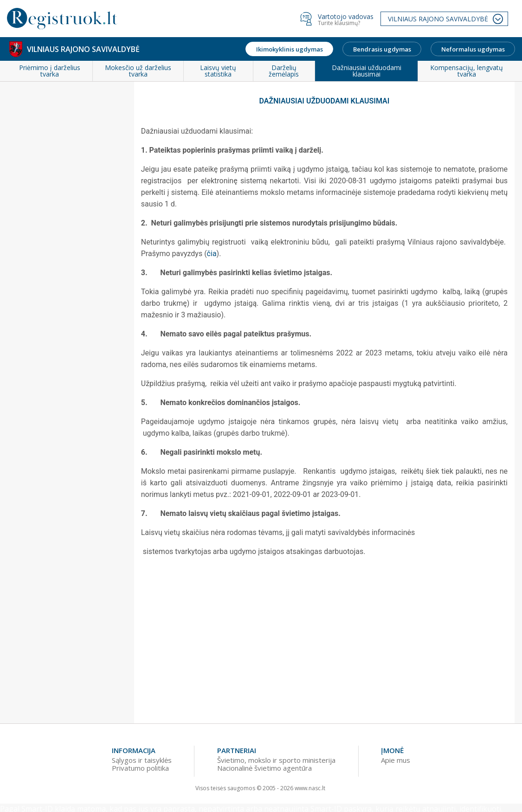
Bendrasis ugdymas (382, 49)
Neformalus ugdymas (473, 49)
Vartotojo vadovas (346, 16)
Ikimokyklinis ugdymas (290, 49)
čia (212, 254)
